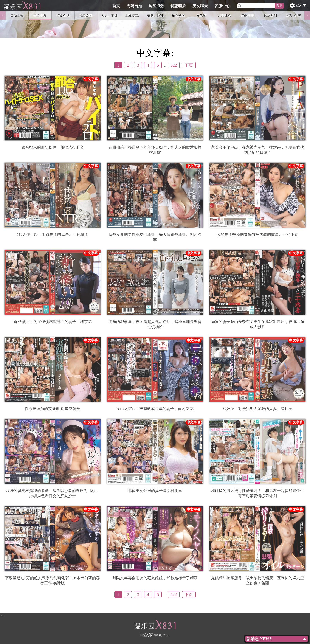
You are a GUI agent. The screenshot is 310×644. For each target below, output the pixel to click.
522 (174, 65)
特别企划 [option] (63, 15)
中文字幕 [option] (40, 15)
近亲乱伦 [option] (224, 15)
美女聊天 (221, 6)
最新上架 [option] (17, 15)
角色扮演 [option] (178, 15)
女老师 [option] (201, 15)
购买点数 (177, 6)
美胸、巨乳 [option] (155, 15)
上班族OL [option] (132, 15)
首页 (137, 6)
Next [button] (307, 16)
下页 (189, 65)
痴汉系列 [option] (270, 15)
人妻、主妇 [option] (109, 15)
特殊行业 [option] (247, 15)
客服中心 (243, 6)
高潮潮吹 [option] (86, 15)
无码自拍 (155, 6)
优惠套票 (199, 6)
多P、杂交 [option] (293, 15)
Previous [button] (3, 16)
